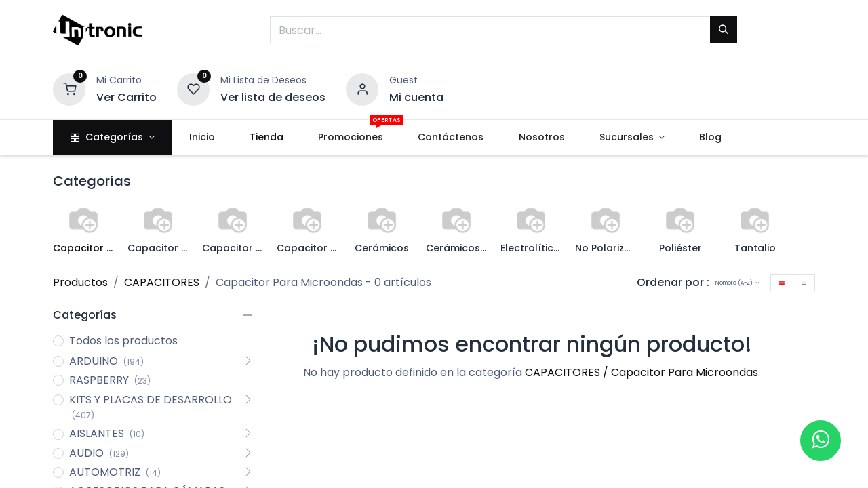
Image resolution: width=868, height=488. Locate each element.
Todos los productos (123, 341)
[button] (737, 283)
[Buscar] (724, 30)
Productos (80, 282)
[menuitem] (202, 138)
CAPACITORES (162, 282)
